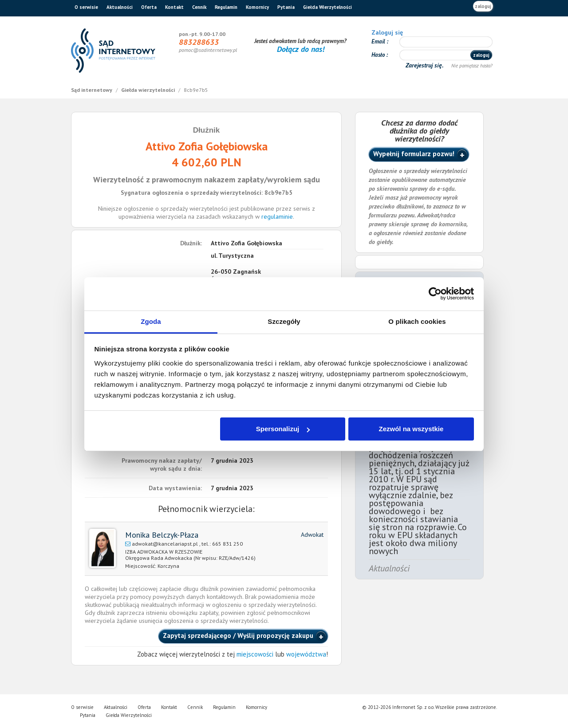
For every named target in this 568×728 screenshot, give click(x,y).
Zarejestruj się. (425, 65)
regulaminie (277, 216)
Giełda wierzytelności (149, 90)
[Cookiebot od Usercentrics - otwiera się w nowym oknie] (435, 294)
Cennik (199, 7)
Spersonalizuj (283, 429)
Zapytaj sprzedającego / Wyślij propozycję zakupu (238, 636)
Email (379, 41)
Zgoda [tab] (151, 321)
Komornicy (257, 7)
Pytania (286, 7)
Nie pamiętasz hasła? (472, 66)
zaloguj (483, 6)
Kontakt (174, 7)
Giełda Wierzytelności (327, 7)
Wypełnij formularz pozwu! (414, 154)
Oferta (149, 7)
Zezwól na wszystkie (411, 429)
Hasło (379, 55)
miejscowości (255, 654)
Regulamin (226, 7)
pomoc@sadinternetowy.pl (208, 50)
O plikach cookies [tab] (417, 321)
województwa (306, 654)
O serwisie (86, 7)
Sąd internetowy (92, 90)
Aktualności (120, 7)
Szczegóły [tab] (284, 321)
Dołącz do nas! (301, 49)
